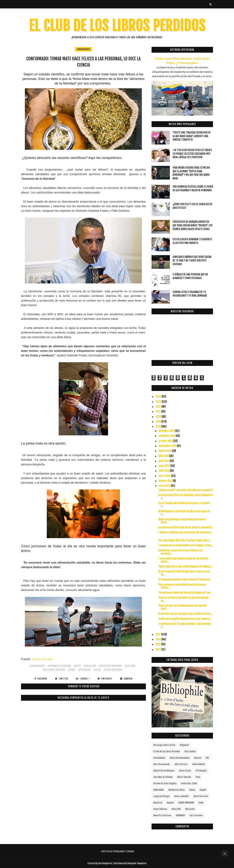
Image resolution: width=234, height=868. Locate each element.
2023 (159, 402)
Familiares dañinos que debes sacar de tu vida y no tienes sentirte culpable (192, 260)
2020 (159, 417)
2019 (158, 422)
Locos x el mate (42, 659)
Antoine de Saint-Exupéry (165, 783)
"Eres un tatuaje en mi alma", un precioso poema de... (183, 599)
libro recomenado (162, 764)
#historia (130, 666)
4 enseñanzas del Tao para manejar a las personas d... (184, 625)
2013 (158, 649)
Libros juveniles (182, 796)
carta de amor (196, 815)
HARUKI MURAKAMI (186, 803)
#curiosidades (37, 666)
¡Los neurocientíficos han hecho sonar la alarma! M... (185, 527)
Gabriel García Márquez (164, 771)
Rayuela (170, 803)
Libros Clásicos (160, 809)
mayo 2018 (164, 466)
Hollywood (184, 745)
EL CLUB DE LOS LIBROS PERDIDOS (117, 26)
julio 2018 (164, 456)
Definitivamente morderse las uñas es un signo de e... (184, 513)
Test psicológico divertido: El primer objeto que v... (184, 540)
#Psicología (84, 670)
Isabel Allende (199, 764)
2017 (158, 634)
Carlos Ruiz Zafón (189, 783)
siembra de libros (177, 790)
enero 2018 (165, 486)
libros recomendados (180, 758)
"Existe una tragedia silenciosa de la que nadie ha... (185, 619)
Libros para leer (201, 796)
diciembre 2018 (167, 431)
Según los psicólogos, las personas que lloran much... (182, 521)
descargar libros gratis (164, 745)
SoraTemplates (105, 863)
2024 (159, 397)
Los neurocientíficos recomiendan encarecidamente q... (185, 497)
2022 (158, 407)
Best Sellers (190, 751)
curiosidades (83, 49)
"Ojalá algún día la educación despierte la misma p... (185, 567)
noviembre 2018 (167, 436)
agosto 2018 (165, 451)
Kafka (201, 803)
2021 (158, 412)
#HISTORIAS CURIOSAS (54, 670)
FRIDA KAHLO (159, 790)
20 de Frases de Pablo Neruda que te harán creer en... (184, 573)
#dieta (77, 666)
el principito (201, 771)
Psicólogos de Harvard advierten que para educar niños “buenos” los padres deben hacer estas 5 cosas (193, 225)
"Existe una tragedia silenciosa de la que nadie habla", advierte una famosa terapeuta (192, 136)
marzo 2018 (165, 476)
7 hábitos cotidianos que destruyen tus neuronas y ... (185, 534)
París (198, 777)
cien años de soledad (163, 777)
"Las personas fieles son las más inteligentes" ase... (185, 593)
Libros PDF (176, 809)
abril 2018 (164, 471)
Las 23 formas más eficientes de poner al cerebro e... (184, 505)
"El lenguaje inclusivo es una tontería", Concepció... (185, 580)
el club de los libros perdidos (167, 751)
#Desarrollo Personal (59, 666)
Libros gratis (185, 771)
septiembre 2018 (168, 446)
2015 (158, 644)
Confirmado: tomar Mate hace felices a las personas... (180, 552)
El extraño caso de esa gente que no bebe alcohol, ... (185, 614)
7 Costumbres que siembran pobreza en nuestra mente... (183, 560)
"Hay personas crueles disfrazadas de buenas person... (182, 586)
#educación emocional (110, 666)
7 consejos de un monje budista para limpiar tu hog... (185, 545)
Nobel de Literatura (162, 815)
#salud (97, 670)
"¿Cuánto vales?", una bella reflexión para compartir (185, 490)
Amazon (198, 758)
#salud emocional (113, 670)
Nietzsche (190, 809)
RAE (207, 758)
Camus (192, 790)
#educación (90, 666)
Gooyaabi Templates (137, 863)
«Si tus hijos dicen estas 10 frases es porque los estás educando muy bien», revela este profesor (192, 154)
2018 (158, 427)
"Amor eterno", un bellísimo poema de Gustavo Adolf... (182, 607)
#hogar (72, 670)
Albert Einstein (184, 777)
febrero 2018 (166, 481)
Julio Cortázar (181, 764)
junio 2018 (164, 461)
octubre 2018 (166, 441)
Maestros (158, 803)
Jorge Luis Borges (162, 796)
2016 (158, 639)
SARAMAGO (180, 815)
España (203, 790)
